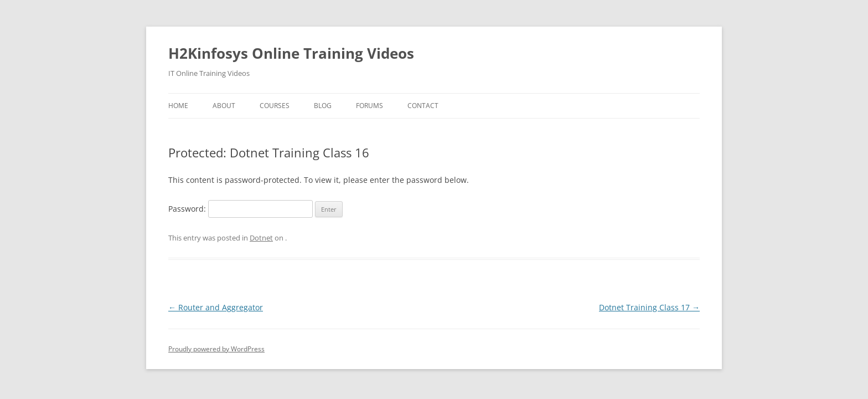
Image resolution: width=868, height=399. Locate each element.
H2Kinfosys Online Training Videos (291, 53)
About (224, 106)
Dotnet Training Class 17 (649, 307)
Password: (241, 209)
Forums (370, 106)
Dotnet (261, 238)
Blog (323, 106)
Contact (423, 106)
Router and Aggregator (216, 307)
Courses (275, 106)
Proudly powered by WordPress (216, 349)
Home (178, 106)
